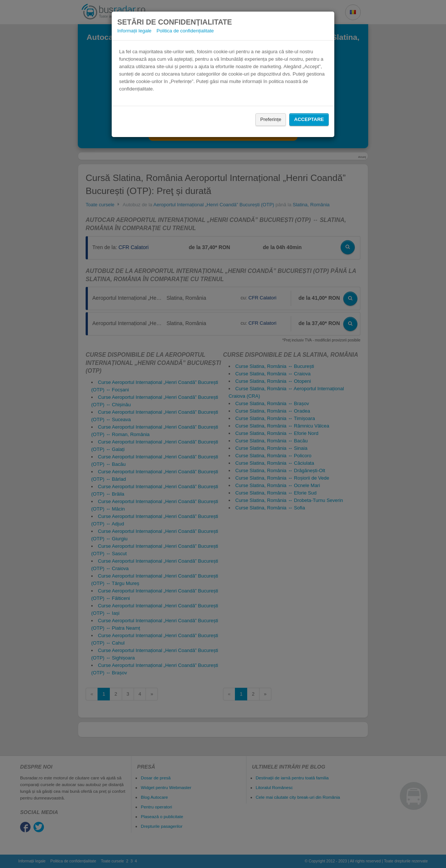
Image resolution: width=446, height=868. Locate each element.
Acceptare (309, 119)
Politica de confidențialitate (185, 31)
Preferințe (271, 119)
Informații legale (134, 31)
